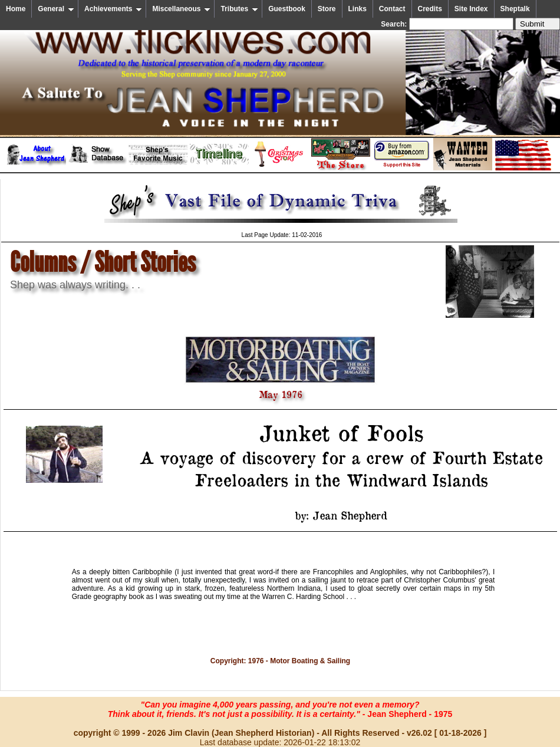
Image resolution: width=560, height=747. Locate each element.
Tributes (239, 9)
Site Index (471, 9)
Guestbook (287, 9)
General (56, 9)
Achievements (113, 9)
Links (358, 9)
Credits (430, 9)
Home (16, 9)
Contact (392, 9)
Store (327, 9)
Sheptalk (515, 9)
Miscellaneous (181, 9)
